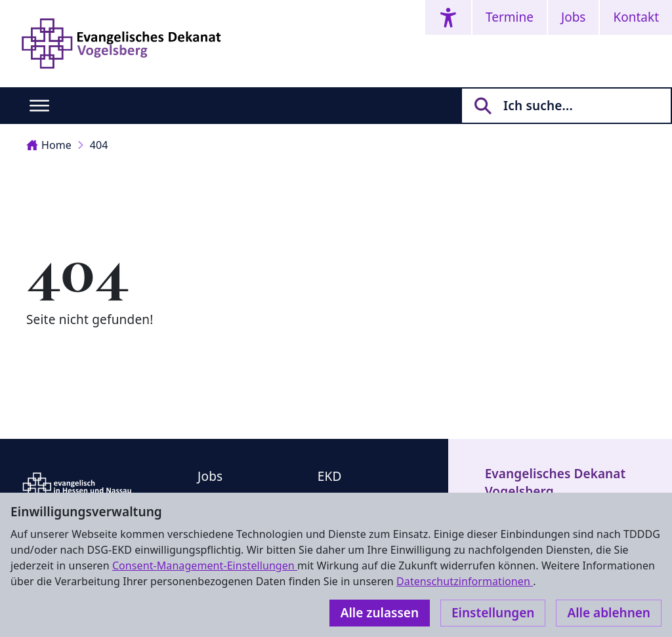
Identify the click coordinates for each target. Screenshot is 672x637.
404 (99, 145)
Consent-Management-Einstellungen (205, 565)
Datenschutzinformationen (465, 581)
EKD (330, 476)
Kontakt (636, 17)
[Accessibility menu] (448, 17)
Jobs (573, 17)
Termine (510, 17)
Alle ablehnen (609, 613)
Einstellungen (493, 613)
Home (49, 145)
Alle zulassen (380, 613)
